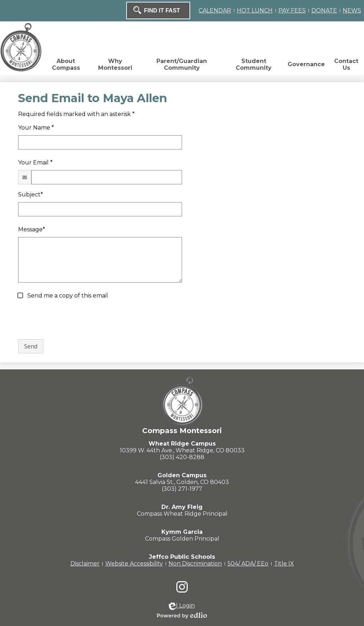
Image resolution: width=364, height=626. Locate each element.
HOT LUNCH (255, 10)
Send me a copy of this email (67, 296)
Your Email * (35, 162)
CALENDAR (215, 10)
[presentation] (72, 320)
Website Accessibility (134, 564)
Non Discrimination (195, 564)
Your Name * (36, 128)
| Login (182, 606)
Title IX (284, 564)
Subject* (31, 194)
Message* (32, 229)
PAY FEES (292, 10)
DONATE (324, 10)
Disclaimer (85, 564)
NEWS (352, 10)
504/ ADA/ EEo (248, 564)
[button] (66, 66)
